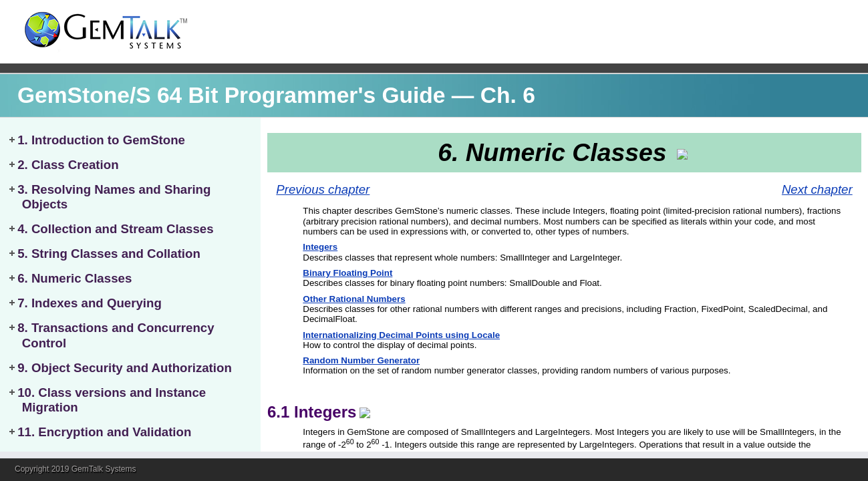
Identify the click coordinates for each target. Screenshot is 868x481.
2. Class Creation (68, 165)
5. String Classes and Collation (109, 254)
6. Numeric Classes (75, 278)
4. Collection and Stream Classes (115, 229)
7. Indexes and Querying (90, 303)
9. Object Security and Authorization (125, 368)
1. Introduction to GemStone (101, 140)
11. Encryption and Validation (104, 432)
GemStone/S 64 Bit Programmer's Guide (232, 95)
